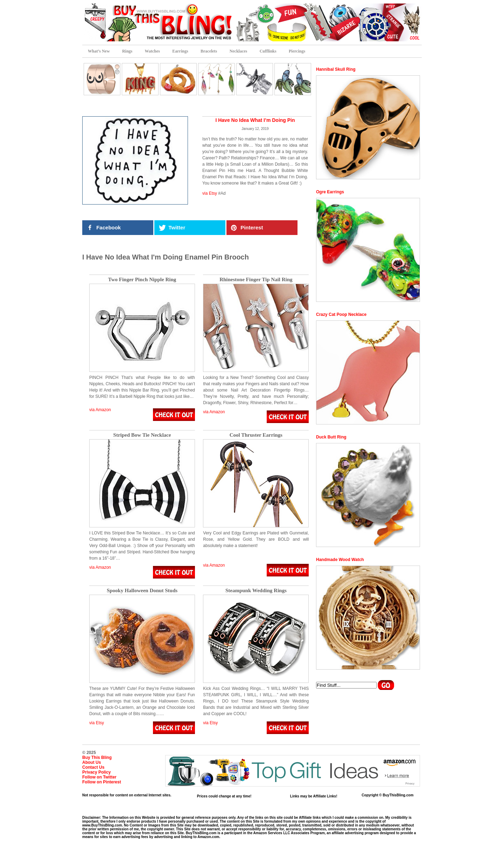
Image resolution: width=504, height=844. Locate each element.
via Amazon (100, 410)
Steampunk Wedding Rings (256, 591)
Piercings (297, 51)
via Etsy (210, 193)
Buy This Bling (97, 757)
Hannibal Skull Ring (336, 69)
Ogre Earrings (330, 192)
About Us (92, 762)
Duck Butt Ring (331, 437)
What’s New (99, 51)
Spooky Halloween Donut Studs (142, 591)
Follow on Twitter (99, 777)
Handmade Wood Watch (340, 560)
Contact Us (93, 767)
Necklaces (239, 51)
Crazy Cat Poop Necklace (341, 314)
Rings (127, 51)
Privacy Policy (96, 772)
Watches (152, 51)
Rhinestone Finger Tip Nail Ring (256, 280)
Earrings (180, 51)
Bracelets (209, 51)
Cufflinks (268, 51)
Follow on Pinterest (102, 782)
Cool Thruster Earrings (256, 435)
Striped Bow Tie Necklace (142, 435)
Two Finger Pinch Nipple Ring (142, 280)
